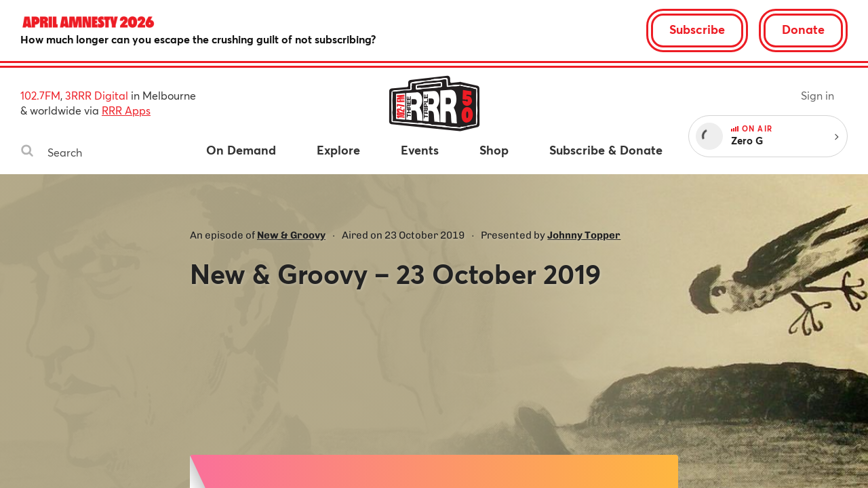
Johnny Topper (584, 235)
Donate (803, 29)
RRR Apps (126, 110)
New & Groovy (291, 235)
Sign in (817, 95)
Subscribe (697, 29)
